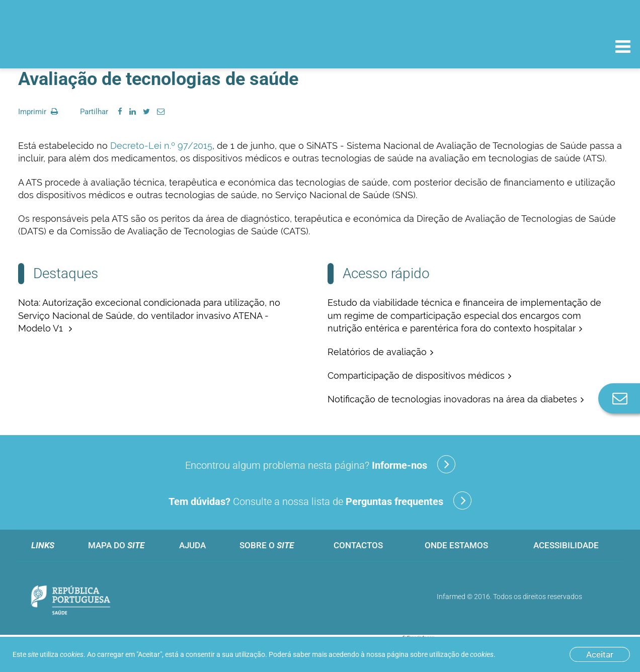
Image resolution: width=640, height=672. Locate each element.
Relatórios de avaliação (377, 352)
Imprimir (38, 112)
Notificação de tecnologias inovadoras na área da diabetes (452, 399)
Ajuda (192, 545)
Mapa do (116, 545)
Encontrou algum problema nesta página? (320, 464)
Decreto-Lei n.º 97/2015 (161, 146)
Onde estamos (456, 545)
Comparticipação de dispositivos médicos (416, 375)
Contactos (358, 545)
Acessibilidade (566, 545)
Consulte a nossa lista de (320, 500)
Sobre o (267, 545)
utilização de (461, 654)
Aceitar (600, 654)
